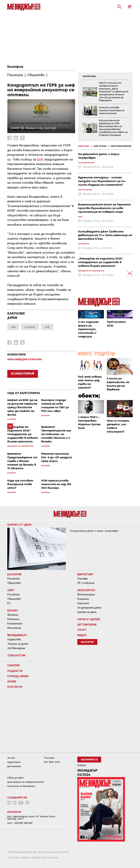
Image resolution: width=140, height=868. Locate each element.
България (15, 67)
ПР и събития (86, 583)
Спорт (82, 630)
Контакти (15, 687)
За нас (11, 758)
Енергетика (15, 624)
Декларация (14, 766)
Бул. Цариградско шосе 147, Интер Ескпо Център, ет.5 (31, 818)
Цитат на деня (87, 612)
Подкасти (15, 671)
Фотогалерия (86, 594)
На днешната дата (89, 608)
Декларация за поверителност (26, 782)
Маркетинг (85, 574)
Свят (11, 590)
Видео (82, 635)
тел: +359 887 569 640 (20, 823)
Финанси (13, 615)
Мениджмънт (17, 635)
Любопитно (86, 590)
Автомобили (87, 624)
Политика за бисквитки (21, 786)
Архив (12, 681)
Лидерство (14, 639)
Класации (83, 599)
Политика (13, 579)
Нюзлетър (87, 642)
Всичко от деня (19, 525)
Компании (13, 619)
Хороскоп (83, 603)
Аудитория (14, 762)
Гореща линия (18, 676)
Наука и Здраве (89, 619)
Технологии (16, 655)
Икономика (14, 628)
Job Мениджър (16, 648)
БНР (41, 159)
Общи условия (15, 778)
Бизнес (13, 610)
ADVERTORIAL (90, 77)
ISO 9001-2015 (52, 762)
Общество (14, 583)
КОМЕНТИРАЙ (23, 374)
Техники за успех (18, 644)
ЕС (9, 603)
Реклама (82, 579)
